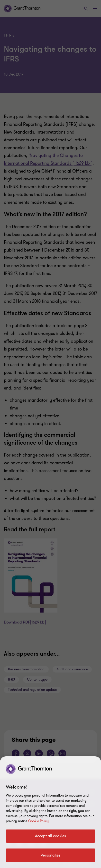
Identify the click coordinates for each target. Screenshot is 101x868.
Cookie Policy (38, 821)
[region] (50, 812)
